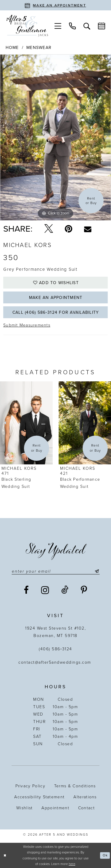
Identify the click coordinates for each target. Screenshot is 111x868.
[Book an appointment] (55, 5)
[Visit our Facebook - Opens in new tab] (26, 590)
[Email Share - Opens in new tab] (88, 229)
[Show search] (87, 26)
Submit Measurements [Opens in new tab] (27, 325)
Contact (86, 808)
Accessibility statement (39, 797)
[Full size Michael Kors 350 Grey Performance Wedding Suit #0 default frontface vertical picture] (55, 137)
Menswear (39, 48)
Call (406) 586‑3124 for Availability (56, 312)
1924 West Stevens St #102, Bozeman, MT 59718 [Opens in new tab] (55, 632)
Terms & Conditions (75, 786)
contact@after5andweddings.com (55, 662)
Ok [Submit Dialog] (105, 855)
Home (12, 48)
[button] (58, 26)
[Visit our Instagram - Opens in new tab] (45, 590)
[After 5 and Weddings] (27, 26)
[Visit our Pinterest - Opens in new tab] (84, 590)
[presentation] (26, 423)
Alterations (85, 797)
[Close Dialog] (5, 855)
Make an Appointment (56, 298)
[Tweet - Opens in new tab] (49, 229)
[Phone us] (72, 26)
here (72, 864)
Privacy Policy (30, 786)
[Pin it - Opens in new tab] (69, 229)
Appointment (55, 808)
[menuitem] (58, 26)
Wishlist (24, 808)
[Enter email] (56, 571)
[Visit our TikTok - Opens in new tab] (65, 590)
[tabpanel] (55, 137)
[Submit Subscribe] (96, 571)
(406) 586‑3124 (55, 649)
